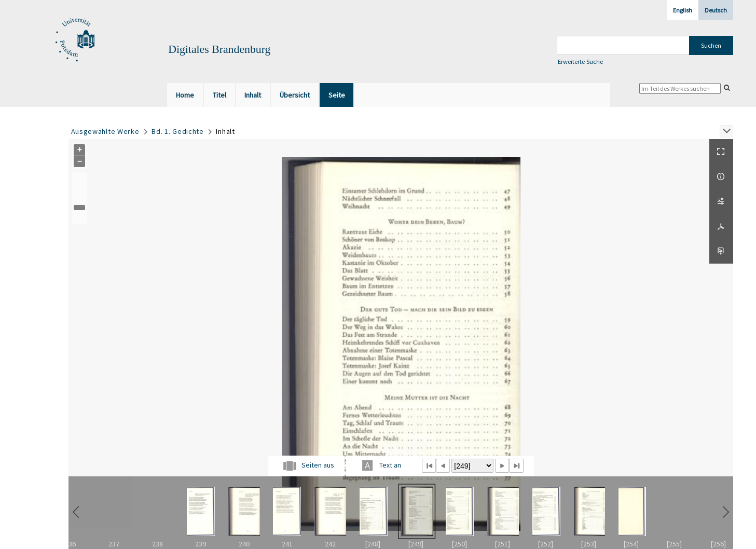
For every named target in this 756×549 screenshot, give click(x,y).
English (683, 10)
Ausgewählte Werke (105, 131)
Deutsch (716, 10)
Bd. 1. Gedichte (178, 131)
